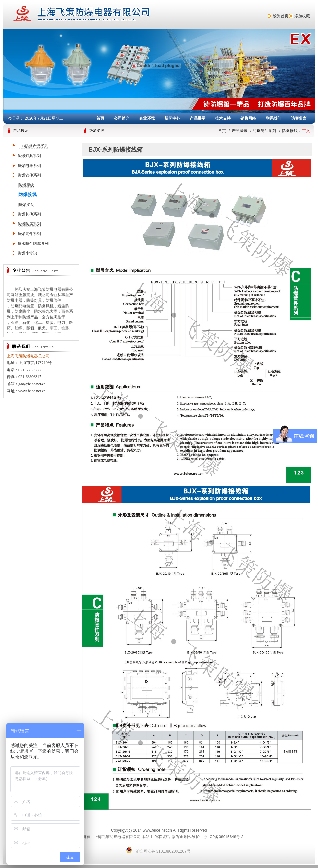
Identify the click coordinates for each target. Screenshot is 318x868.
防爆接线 (28, 195)
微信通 (177, 837)
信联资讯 (162, 837)
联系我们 (274, 118)
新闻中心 (172, 118)
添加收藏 (302, 16)
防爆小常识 (27, 253)
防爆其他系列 (29, 214)
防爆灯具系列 (29, 156)
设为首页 (281, 16)
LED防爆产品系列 (33, 146)
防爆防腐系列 (29, 224)
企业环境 (147, 118)
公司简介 (122, 118)
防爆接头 (26, 205)
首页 (100, 118)
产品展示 (198, 118)
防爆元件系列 (29, 234)
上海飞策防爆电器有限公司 (107, 14)
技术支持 (223, 118)
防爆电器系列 (29, 166)
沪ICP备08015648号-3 (224, 837)
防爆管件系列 (29, 175)
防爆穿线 (26, 185)
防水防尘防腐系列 (33, 244)
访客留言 (299, 118)
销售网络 (248, 118)
